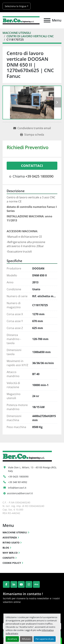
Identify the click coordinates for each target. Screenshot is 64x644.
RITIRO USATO (11, 543)
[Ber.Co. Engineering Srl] (27, 456)
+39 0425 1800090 (39, 176)
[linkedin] (14, 584)
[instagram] (29, 584)
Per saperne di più (45, 639)
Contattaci (32, 166)
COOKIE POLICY (12, 563)
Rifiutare (26, 639)
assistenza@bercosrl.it (20, 493)
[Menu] (47, 20)
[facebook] (6, 584)
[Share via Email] (32, 128)
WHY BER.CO (10, 553)
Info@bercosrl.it (17, 488)
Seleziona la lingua (16, 6)
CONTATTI (9, 558)
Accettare (12, 639)
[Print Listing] (32, 135)
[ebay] (36, 584)
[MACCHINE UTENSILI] (17, 33)
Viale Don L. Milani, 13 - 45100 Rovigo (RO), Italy (33, 469)
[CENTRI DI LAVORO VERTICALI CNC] (30, 36)
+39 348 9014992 (18, 482)
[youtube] (21, 584)
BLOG (6, 548)
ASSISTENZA (10, 537)
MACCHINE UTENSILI (15, 532)
